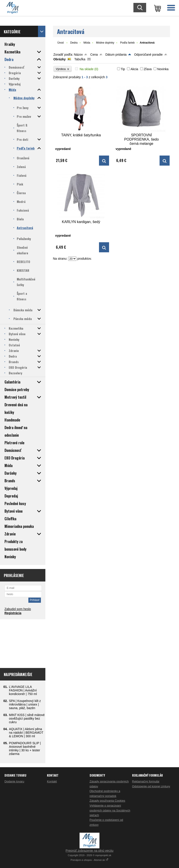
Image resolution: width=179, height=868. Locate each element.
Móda (87, 43)
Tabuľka (80, 59)
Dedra (74, 43)
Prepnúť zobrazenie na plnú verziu (90, 851)
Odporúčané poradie (148, 55)
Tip (123, 69)
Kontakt (52, 781)
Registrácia (13, 613)
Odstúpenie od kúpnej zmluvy (151, 786)
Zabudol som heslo (18, 609)
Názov (78, 55)
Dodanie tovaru (14, 781)
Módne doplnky (105, 43)
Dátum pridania (116, 55)
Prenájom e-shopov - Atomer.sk (90, 860)
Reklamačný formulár (146, 781)
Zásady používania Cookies (107, 801)
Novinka (163, 69)
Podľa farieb (127, 43)
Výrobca (63, 69)
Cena (94, 55)
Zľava (148, 69)
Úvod (61, 43)
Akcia (134, 69)
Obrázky (60, 59)
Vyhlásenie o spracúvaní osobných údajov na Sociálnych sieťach (110, 810)
